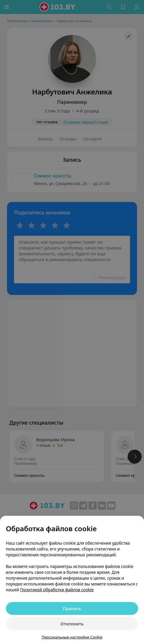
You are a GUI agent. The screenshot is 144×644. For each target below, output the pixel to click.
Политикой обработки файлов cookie (57, 590)
